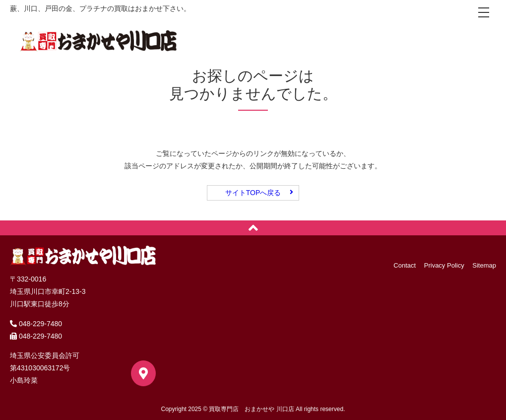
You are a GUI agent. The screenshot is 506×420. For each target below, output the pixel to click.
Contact (405, 265)
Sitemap (484, 265)
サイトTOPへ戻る (253, 193)
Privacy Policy (444, 265)
